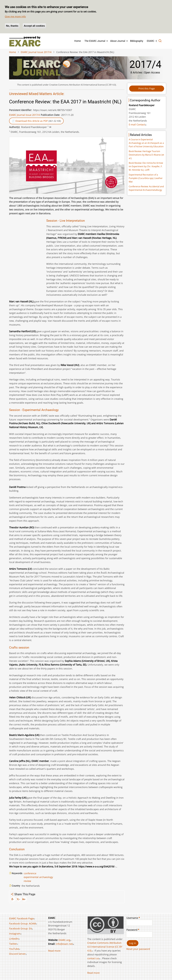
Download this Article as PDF (32, 121)
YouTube (15, 949)
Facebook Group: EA (21, 928)
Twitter (14, 944)
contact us (94, 958)
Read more (54, 951)
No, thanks (12, 26)
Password (132, 930)
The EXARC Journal (95, 41)
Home (78, 41)
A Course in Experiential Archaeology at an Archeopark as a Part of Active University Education (146, 143)
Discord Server (18, 954)
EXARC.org (65, 940)
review (27, 881)
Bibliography (137, 41)
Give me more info (15, 16)
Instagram (16, 934)
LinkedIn (15, 939)
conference (30, 873)
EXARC (151, 41)
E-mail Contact (138, 124)
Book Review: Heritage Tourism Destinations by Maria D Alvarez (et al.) (146, 155)
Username (132, 918)
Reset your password (138, 949)
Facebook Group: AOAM (23, 924)
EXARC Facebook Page (22, 918)
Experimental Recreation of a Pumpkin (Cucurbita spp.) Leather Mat (146, 178)
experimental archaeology (38, 877)
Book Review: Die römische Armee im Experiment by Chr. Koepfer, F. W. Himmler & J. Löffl (146, 166)
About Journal (118, 41)
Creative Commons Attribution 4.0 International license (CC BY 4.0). (105, 947)
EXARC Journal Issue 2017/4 (36, 52)
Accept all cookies (34, 26)
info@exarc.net (65, 944)
